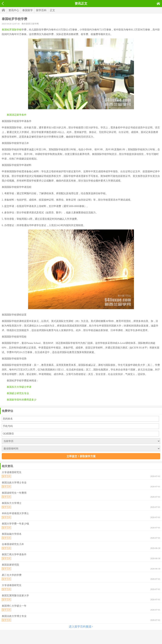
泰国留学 (28, 10)
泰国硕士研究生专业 (18, 393)
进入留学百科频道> (81, 627)
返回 (3, 4)
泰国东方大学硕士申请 (19, 387)
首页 (158, 3)
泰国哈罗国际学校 (12, 30)
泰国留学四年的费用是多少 (22, 400)
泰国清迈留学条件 (17, 115)
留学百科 (41, 10)
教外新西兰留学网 (30, 24)
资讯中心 (14, 10)
